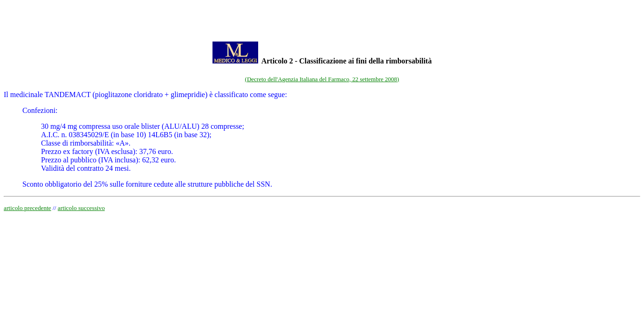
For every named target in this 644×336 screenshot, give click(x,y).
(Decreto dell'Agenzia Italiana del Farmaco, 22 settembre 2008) (322, 79)
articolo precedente (27, 208)
